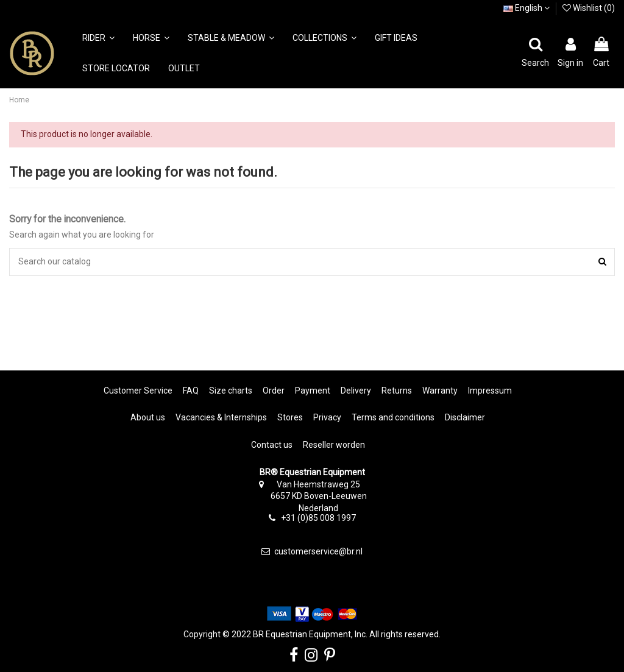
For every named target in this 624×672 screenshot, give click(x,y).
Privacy (327, 417)
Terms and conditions (393, 417)
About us (148, 417)
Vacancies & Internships (221, 417)
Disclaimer (465, 417)
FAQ (191, 391)
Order (274, 391)
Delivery (356, 391)
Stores (290, 417)
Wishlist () (589, 8)
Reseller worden (334, 445)
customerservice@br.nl (318, 551)
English (526, 8)
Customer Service (138, 391)
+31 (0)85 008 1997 (318, 518)
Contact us (272, 445)
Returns (397, 391)
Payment (313, 391)
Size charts (231, 391)
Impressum (490, 391)
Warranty (440, 391)
